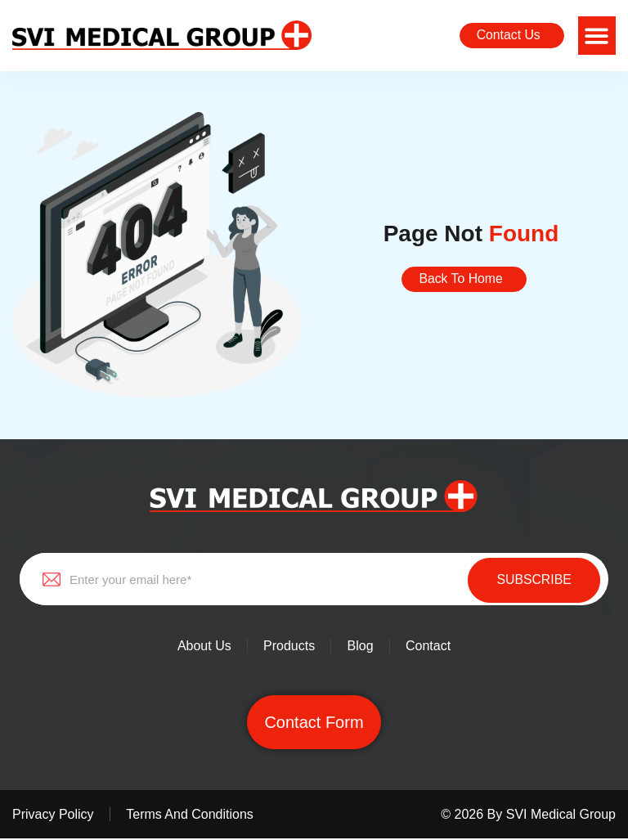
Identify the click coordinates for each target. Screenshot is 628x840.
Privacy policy (53, 816)
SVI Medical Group (561, 816)
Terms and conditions (191, 816)
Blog (361, 647)
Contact (430, 647)
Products (288, 647)
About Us (202, 647)
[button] (597, 36)
